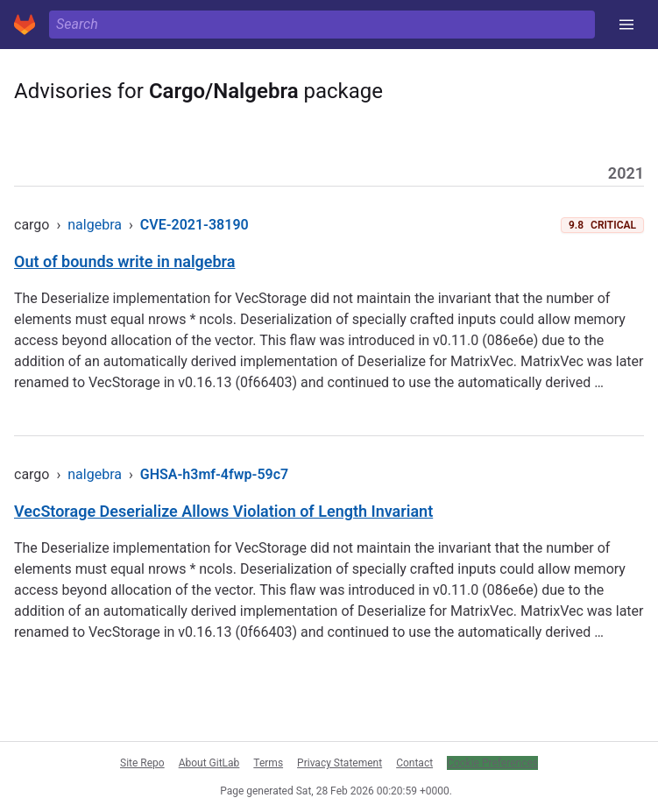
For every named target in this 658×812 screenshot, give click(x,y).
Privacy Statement (340, 763)
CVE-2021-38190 (195, 225)
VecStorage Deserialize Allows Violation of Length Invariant (223, 511)
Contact (414, 763)
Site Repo (142, 763)
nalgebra (95, 225)
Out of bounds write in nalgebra (124, 261)
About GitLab (209, 763)
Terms (268, 763)
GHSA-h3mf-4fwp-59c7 (214, 474)
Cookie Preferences (492, 763)
